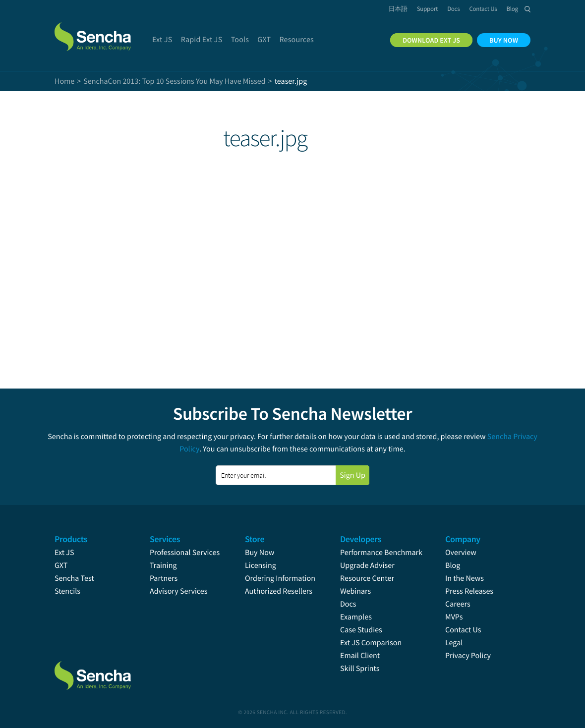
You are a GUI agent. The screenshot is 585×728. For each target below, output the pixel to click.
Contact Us (463, 630)
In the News (465, 578)
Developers (361, 539)
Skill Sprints (360, 669)
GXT (61, 565)
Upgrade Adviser (367, 565)
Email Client (360, 656)
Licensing (261, 565)
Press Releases (469, 591)
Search (527, 9)
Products (71, 539)
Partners (164, 578)
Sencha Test (74, 578)
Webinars (355, 591)
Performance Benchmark (381, 553)
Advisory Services (178, 591)
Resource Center (367, 578)
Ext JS (64, 553)
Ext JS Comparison (371, 643)
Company (463, 539)
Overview (461, 553)
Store (255, 539)
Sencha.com (105, 32)
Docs (348, 604)
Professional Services (185, 553)
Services (165, 539)
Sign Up (352, 475)
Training (163, 565)
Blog (453, 565)
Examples (356, 617)
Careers (458, 604)
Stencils (67, 591)
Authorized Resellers (279, 591)
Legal (454, 643)
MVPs (454, 617)
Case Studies (361, 630)
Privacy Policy (468, 656)
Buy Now (260, 553)
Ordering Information (280, 578)
